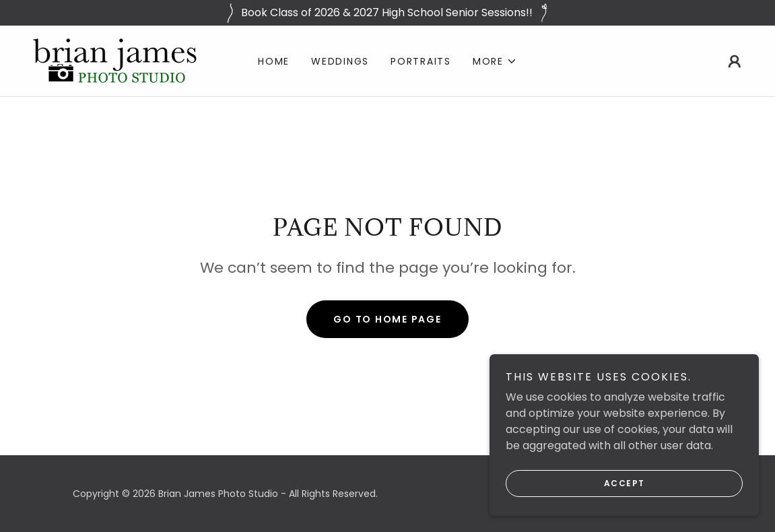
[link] (115, 60)
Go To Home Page (387, 319)
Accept (625, 502)
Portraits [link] (421, 61)
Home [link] (274, 61)
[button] (495, 61)
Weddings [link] (340, 61)
